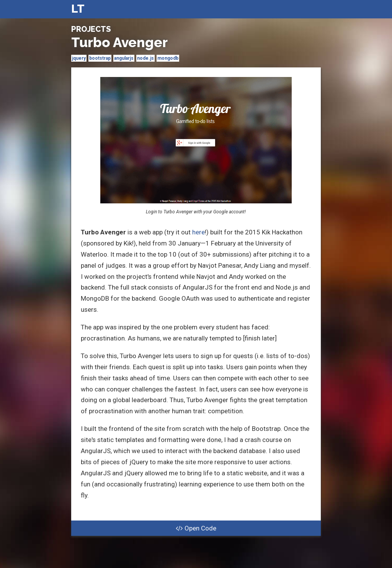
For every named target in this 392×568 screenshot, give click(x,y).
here (198, 232)
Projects (91, 29)
